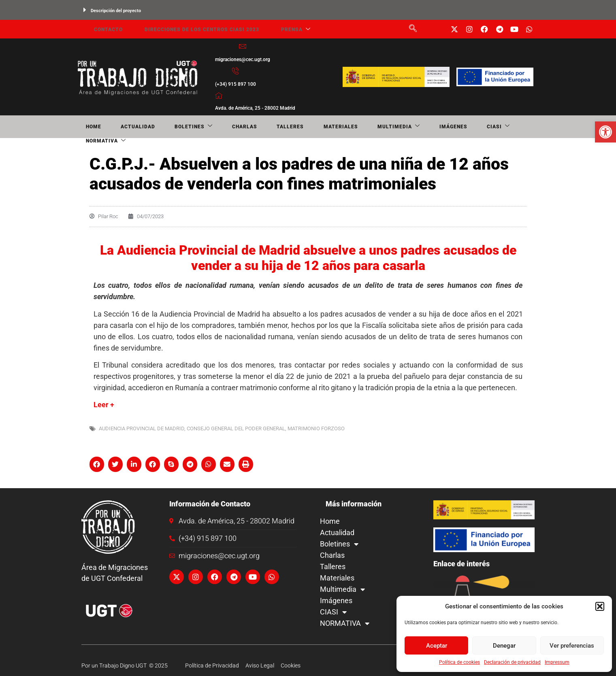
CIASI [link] (399, 127)
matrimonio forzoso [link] (316, 428)
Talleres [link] (236, 127)
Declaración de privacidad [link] (512, 662)
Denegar (504, 646)
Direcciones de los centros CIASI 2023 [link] (188, 29)
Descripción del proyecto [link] (116, 11)
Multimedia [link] (322, 127)
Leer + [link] (104, 405)
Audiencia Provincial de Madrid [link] (142, 428)
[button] (600, 606)
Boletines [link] (162, 127)
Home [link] (85, 127)
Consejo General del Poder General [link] (236, 428)
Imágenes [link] (365, 127)
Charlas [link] (202, 127)
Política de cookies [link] (459, 662)
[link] (605, 132)
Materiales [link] (275, 127)
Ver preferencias (572, 646)
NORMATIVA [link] (438, 127)
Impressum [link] (557, 662)
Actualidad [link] (118, 127)
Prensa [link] (276, 29)
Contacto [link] (100, 29)
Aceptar (437, 646)
